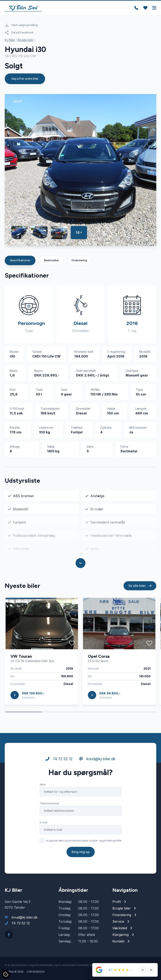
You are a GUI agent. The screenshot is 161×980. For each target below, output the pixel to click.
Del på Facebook (19, 33)
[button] (140, 236)
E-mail (44, 822)
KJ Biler (10, 40)
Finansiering (79, 260)
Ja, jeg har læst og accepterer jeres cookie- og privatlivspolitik (83, 841)
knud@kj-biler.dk (97, 759)
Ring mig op (81, 852)
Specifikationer (20, 260)
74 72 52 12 (59, 759)
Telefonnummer (50, 803)
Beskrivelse (51, 260)
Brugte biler (26, 40)
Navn (43, 784)
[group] (80, 170)
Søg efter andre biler (25, 79)
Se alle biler (140, 586)
